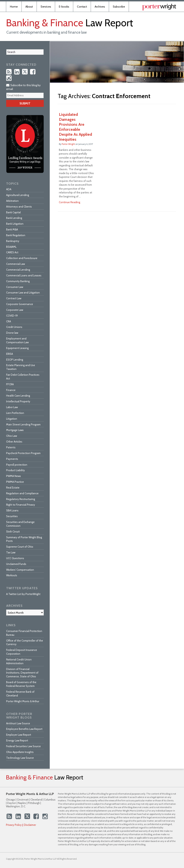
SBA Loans (12, 510)
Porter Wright (68, 144)
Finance (11, 390)
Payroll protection (17, 465)
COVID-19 (12, 316)
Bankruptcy (13, 241)
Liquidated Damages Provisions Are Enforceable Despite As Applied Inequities (75, 127)
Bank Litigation (15, 224)
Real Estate (13, 488)
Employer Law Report (19, 735)
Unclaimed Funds (16, 564)
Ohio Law (12, 436)
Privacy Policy (14, 825)
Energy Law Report (17, 740)
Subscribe (119, 7)
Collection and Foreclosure (22, 258)
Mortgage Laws (15, 430)
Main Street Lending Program (23, 424)
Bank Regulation (16, 235)
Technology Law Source (20, 758)
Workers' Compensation (20, 570)
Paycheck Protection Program (23, 453)
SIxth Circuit (13, 532)
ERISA (10, 354)
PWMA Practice (15, 482)
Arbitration (12, 201)
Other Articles (14, 442)
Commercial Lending (18, 270)
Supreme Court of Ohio (20, 547)
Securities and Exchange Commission (20, 524)
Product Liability (16, 470)
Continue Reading (70, 202)
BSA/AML (11, 247)
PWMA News (14, 476)
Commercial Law (16, 264)
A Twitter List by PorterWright (23, 594)
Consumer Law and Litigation (23, 293)
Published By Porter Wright (159, 7)
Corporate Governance (20, 304)
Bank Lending (14, 218)
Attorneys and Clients (19, 207)
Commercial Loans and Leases (24, 275)
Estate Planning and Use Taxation (21, 367)
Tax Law (11, 552)
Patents (11, 447)
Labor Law (12, 407)
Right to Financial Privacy (21, 505)
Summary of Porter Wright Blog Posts (24, 539)
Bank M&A (12, 229)
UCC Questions (15, 558)
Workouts (12, 575)
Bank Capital (13, 212)
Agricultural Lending (18, 195)
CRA (9, 321)
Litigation (12, 419)
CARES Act (12, 252)
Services (46, 7)
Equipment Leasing (17, 348)
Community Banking (18, 281)
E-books (64, 7)
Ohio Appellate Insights (20, 752)
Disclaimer (30, 825)
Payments (12, 459)
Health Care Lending (18, 396)
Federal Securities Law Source (23, 746)
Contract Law (14, 298)
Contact (82, 7)
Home (14, 7)
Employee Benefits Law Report (24, 729)
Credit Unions (14, 327)
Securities (12, 516)
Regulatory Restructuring (21, 499)
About (29, 7)
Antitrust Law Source (18, 723)
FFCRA (10, 384)
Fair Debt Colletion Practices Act (23, 377)
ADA (9, 189)
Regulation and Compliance (22, 493)
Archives (100, 7)
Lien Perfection (15, 413)
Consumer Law (15, 287)
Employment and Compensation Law (17, 340)
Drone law (12, 333)
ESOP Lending (15, 360)
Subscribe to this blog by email (23, 87)
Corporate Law (15, 310)
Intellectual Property (18, 401)
